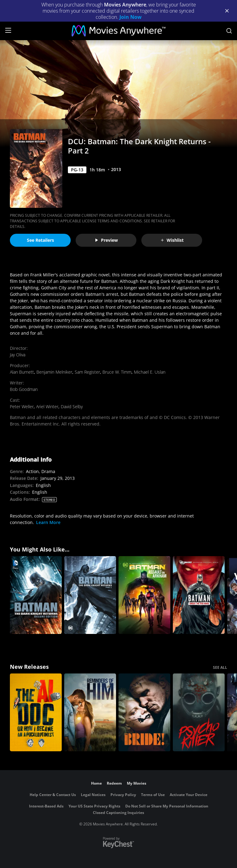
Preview (106, 240)
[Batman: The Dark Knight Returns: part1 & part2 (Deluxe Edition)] (36, 595)
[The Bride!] (144, 712)
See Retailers (40, 240)
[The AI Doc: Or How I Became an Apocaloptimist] (36, 712)
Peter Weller (22, 407)
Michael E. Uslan (150, 372)
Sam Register (87, 372)
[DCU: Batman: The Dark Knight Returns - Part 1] (90, 595)
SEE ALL (220, 667)
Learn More (48, 522)
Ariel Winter (47, 407)
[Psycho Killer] (199, 712)
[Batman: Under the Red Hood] (199, 595)
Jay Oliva (18, 355)
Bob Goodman (24, 389)
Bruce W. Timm (117, 372)
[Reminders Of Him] (90, 712)
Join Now (131, 17)
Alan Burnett (22, 372)
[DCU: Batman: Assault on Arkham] (144, 595)
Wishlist (172, 240)
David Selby (72, 407)
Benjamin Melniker (54, 372)
